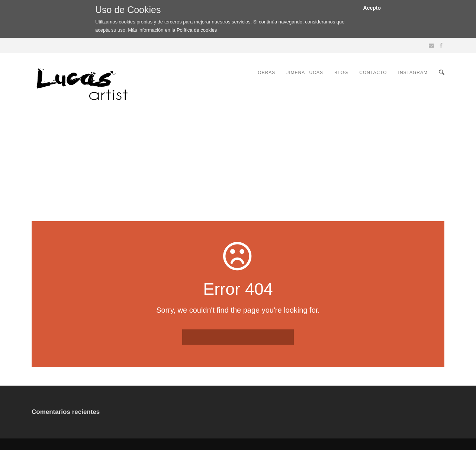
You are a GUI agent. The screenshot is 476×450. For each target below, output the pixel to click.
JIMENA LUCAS (305, 73)
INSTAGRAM (413, 73)
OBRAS (266, 73)
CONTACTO (373, 73)
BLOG (341, 73)
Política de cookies (197, 30)
